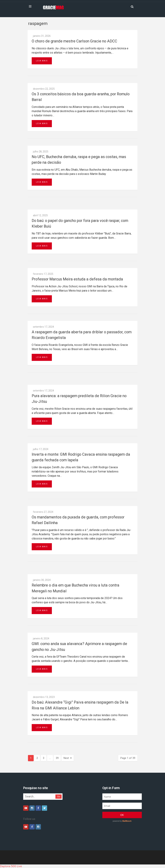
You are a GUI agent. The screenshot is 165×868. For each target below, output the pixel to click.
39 (57, 758)
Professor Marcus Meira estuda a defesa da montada (77, 279)
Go (59, 796)
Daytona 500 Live (11, 866)
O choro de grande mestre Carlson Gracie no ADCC (74, 41)
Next (68, 758)
